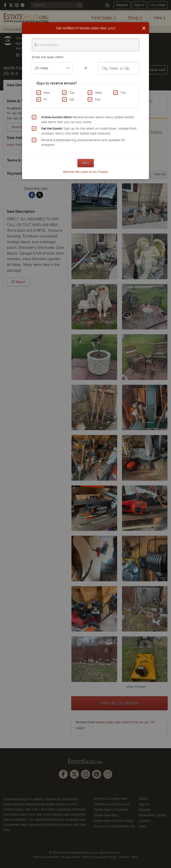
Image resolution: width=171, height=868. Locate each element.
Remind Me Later (75, 172)
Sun (98, 99)
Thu (123, 93)
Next (86, 163)
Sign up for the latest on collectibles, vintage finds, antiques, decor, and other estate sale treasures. (89, 131)
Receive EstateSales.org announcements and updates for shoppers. (83, 142)
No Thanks (100, 172)
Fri (45, 99)
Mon (47, 93)
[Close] (144, 28)
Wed (98, 93)
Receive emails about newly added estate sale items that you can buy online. (88, 120)
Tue (72, 93)
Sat (72, 99)
